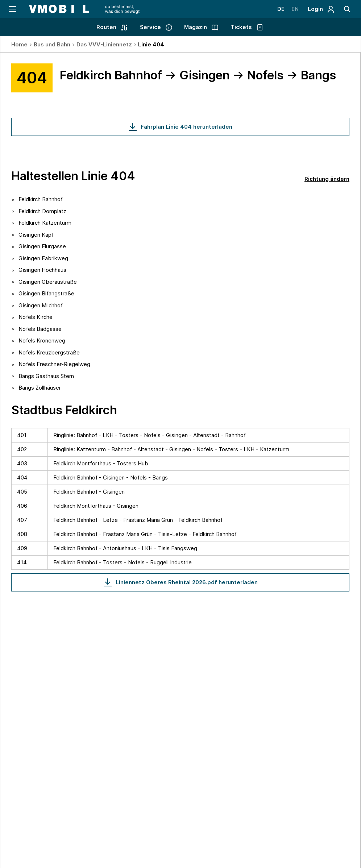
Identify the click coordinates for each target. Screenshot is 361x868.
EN (295, 9)
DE (281, 9)
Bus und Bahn (52, 44)
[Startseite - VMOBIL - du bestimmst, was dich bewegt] (84, 9)
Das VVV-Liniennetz (104, 44)
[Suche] (347, 9)
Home (19, 44)
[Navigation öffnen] (12, 9)
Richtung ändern (327, 179)
